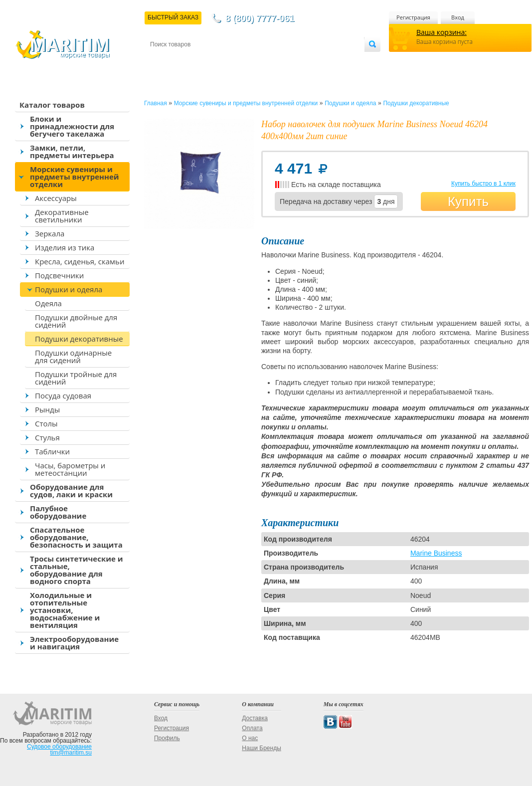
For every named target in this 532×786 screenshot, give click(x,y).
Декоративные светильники (62, 216)
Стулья (47, 437)
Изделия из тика (65, 247)
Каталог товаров (52, 105)
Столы (46, 423)
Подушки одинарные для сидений (73, 356)
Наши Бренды (261, 748)
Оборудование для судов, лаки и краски (71, 491)
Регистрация (413, 17)
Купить (468, 201)
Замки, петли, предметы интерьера (72, 151)
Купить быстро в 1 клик (483, 184)
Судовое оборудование (59, 747)
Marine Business (436, 553)
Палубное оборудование (58, 512)
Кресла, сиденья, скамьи (80, 261)
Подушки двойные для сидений (76, 321)
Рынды (47, 409)
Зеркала (50, 233)
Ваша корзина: (442, 32)
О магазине (269, 61)
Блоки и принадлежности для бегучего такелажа (72, 126)
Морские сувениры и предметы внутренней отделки (75, 177)
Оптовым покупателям (333, 61)
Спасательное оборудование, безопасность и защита (76, 537)
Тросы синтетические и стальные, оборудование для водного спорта (77, 570)
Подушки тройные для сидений (76, 378)
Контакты (162, 61)
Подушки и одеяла (69, 289)
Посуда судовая (63, 395)
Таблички (52, 451)
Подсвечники (59, 275)
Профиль (167, 738)
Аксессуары (56, 198)
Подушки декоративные (79, 339)
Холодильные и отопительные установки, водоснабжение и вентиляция (65, 610)
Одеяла (48, 303)
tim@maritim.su (71, 753)
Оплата (232, 61)
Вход (458, 17)
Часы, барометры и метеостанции (70, 469)
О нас (250, 738)
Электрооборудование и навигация (74, 643)
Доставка (199, 61)
